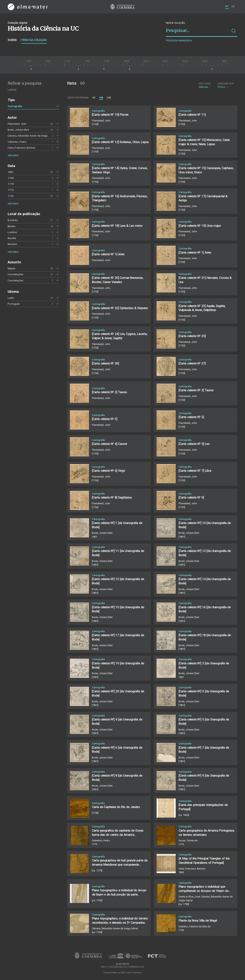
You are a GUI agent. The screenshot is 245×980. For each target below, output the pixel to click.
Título (225, 85)
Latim (11, 298)
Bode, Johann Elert (18, 130)
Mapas (11, 268)
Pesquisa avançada (179, 41)
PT (227, 6)
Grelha (205, 85)
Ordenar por (225, 84)
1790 (11, 178)
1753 (11, 196)
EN (233, 6)
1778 (11, 184)
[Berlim (11, 226)
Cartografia (15, 106)
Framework (136, 973)
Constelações (16, 280)
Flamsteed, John (17, 124)
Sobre (12, 40)
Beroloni (12, 244)
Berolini (12, 238)
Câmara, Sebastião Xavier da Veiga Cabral (32, 136)
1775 (11, 190)
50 (94, 98)
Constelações (16, 274)
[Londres (13, 220)
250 (109, 98)
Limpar (12, 90)
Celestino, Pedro (17, 142)
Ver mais (13, 155)
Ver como (205, 84)
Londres (12, 232)
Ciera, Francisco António (22, 148)
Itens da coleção (34, 40)
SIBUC (124, 973)
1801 (11, 172)
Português (14, 304)
